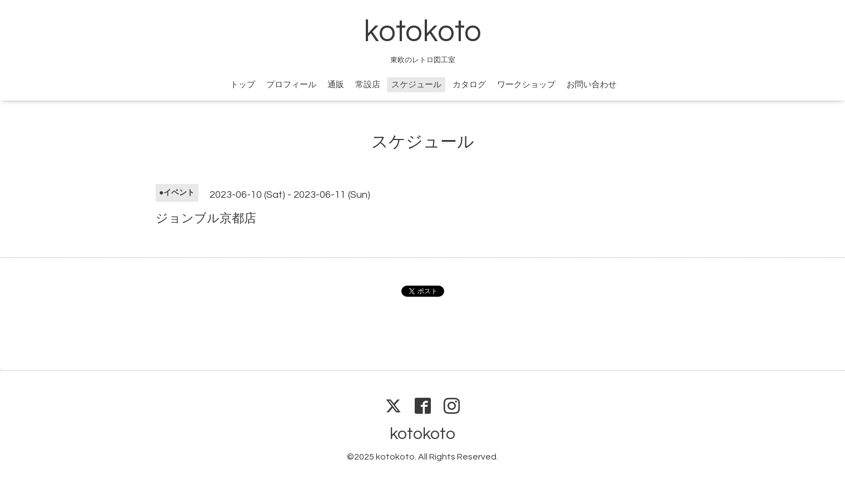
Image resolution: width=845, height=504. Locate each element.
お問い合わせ (591, 85)
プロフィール (291, 85)
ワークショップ (526, 85)
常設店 (368, 85)
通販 (336, 85)
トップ (243, 85)
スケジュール (416, 85)
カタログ (469, 85)
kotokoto (422, 32)
